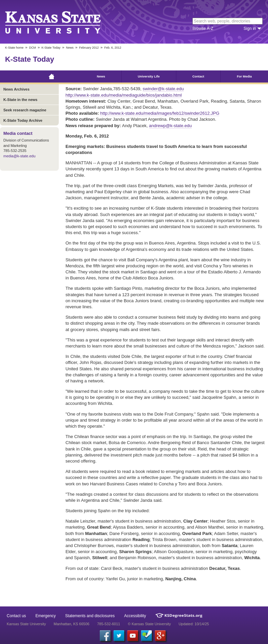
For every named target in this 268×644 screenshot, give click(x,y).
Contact (198, 76)
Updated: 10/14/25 (194, 624)
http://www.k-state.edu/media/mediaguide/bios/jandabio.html (124, 95)
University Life (149, 76)
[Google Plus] (160, 636)
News (70, 48)
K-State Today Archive (23, 120)
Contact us (16, 616)
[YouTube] (133, 636)
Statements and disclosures (90, 616)
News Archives (16, 89)
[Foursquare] (146, 636)
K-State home (14, 48)
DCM (33, 48)
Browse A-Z (203, 29)
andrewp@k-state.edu (170, 126)
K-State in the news (20, 100)
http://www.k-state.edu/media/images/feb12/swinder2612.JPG (160, 113)
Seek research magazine (25, 110)
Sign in (250, 29)
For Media (244, 76)
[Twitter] (119, 636)
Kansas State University (61, 22)
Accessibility (135, 616)
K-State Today (51, 48)
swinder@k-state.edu (163, 89)
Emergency (46, 616)
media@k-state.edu (19, 156)
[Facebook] (105, 636)
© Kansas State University (149, 624)
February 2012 (89, 48)
